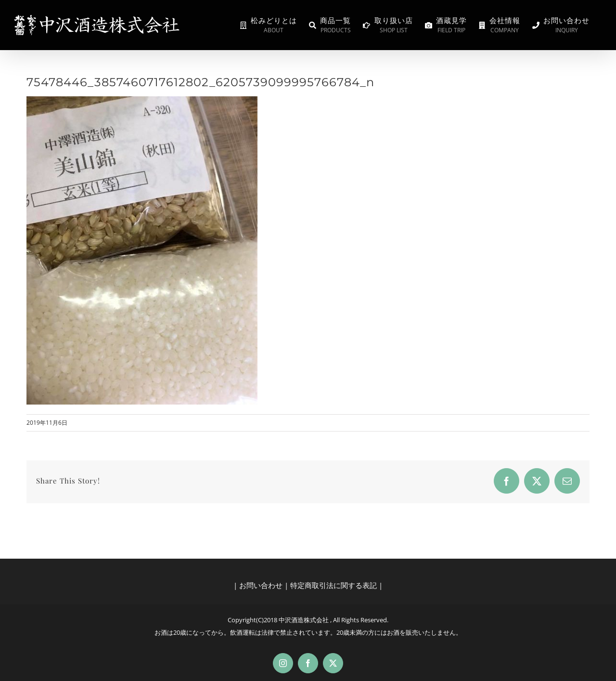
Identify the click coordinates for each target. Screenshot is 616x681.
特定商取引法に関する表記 (334, 585)
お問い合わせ (261, 585)
